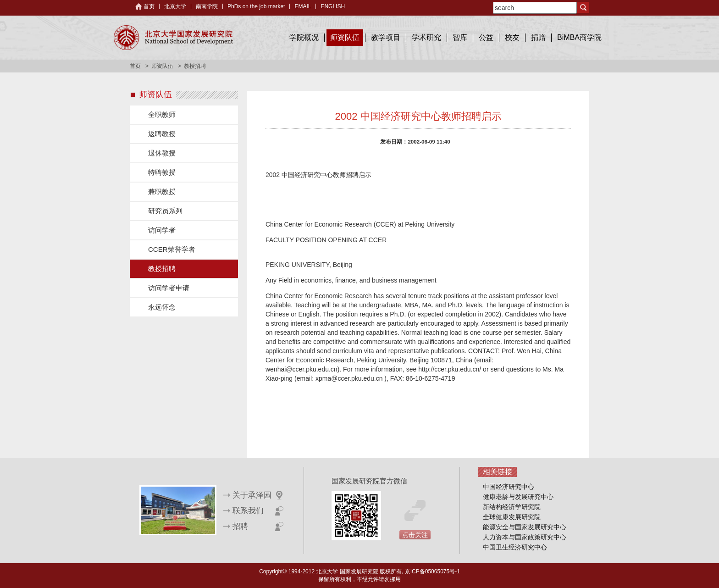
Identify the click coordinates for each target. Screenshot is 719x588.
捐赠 (538, 37)
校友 (512, 37)
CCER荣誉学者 (172, 249)
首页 (149, 6)
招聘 (240, 526)
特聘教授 (162, 172)
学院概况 (304, 37)
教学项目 (386, 37)
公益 (486, 37)
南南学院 (207, 6)
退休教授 (162, 153)
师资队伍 (345, 37)
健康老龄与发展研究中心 (518, 497)
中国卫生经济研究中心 (515, 547)
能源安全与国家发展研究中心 (525, 527)
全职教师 (162, 114)
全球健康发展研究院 (512, 517)
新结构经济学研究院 (512, 507)
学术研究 (426, 37)
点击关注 (415, 535)
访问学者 (162, 230)
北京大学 (175, 6)
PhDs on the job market (256, 6)
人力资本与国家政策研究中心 (525, 537)
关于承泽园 (252, 495)
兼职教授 (162, 191)
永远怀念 (162, 307)
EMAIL (303, 6)
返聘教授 (162, 134)
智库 (460, 37)
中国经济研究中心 (509, 487)
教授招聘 (162, 269)
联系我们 (248, 511)
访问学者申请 (169, 288)
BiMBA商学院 (579, 37)
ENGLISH (333, 6)
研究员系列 (165, 211)
